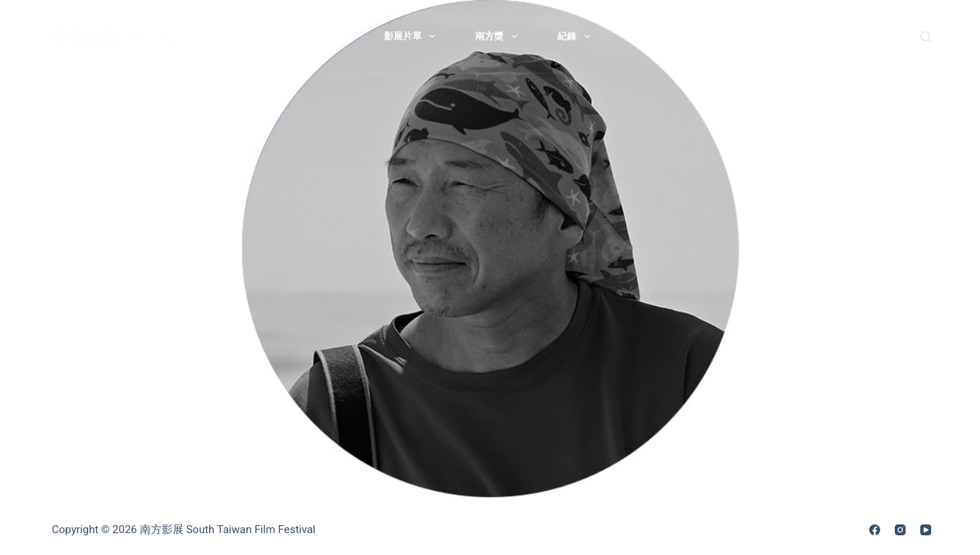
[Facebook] (875, 530)
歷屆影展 (649, 36)
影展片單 (413, 36)
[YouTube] (926, 530)
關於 (330, 36)
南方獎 (499, 36)
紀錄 (577, 36)
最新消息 (249, 36)
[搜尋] (926, 37)
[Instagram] (900, 530)
